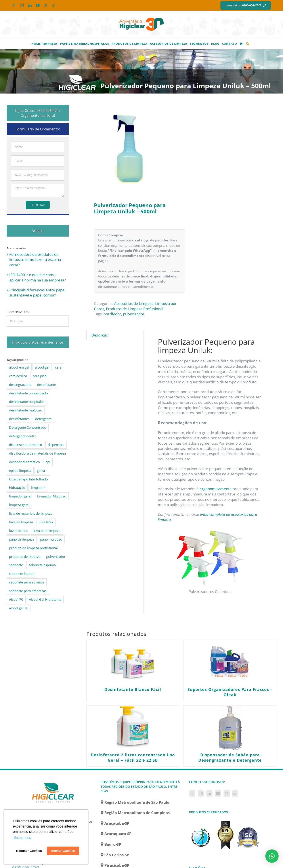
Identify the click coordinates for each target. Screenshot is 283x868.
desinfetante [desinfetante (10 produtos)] (47, 384)
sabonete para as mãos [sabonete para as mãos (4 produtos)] (27, 582)
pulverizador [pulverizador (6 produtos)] (56, 556)
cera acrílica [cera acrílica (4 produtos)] (18, 376)
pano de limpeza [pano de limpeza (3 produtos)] (22, 539)
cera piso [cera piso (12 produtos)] (40, 376)
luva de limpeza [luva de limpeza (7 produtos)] (21, 522)
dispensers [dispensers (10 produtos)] (56, 445)
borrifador (112, 314)
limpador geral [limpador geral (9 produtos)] (20, 496)
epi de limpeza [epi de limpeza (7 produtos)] (20, 470)
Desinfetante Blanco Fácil (133, 689)
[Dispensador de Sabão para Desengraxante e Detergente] (230, 728)
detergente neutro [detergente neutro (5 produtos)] (23, 436)
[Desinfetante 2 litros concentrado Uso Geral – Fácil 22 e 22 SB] (133, 728)
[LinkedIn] (209, 793)
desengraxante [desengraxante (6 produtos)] (20, 384)
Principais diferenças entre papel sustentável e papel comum (37, 293)
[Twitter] (227, 793)
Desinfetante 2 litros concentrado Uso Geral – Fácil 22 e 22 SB (133, 757)
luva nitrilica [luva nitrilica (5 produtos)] (18, 531)
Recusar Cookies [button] (29, 851)
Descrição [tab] (100, 335)
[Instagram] (201, 793)
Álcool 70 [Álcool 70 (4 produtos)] (16, 599)
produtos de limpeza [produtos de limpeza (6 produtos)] (25, 556)
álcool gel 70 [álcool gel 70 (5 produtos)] (19, 608)
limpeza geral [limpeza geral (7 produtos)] (19, 505)
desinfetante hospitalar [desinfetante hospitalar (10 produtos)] (27, 401)
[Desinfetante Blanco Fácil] (133, 662)
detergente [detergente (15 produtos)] (43, 419)
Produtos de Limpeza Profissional (135, 309)
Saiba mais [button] (22, 838)
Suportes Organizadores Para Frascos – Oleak (230, 692)
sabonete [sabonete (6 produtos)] (16, 565)
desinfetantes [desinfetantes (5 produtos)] (19, 419)
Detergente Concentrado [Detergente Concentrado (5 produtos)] (28, 427)
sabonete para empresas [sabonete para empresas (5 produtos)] (28, 591)
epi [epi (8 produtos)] (48, 462)
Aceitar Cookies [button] (63, 851)
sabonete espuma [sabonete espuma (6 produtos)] (42, 565)
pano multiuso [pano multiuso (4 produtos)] (51, 539)
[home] (53, 782)
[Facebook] (192, 793)
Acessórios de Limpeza (134, 303)
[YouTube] (218, 793)
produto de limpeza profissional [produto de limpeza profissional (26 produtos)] (33, 548)
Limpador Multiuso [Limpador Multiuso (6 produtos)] (52, 496)
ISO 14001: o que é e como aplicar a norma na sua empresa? (37, 277)
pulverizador (134, 314)
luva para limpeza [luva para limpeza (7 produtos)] (47, 531)
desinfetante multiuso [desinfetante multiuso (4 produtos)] (26, 410)
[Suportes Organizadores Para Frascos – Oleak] (230, 662)
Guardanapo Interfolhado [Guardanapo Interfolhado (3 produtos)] (28, 479)
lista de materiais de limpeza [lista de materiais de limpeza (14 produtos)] (31, 513)
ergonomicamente (216, 489)
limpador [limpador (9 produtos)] (38, 488)
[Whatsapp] (235, 793)
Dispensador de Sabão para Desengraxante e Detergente (230, 757)
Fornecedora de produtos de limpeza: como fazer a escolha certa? (35, 260)
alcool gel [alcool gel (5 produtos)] (42, 367)
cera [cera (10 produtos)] (58, 367)
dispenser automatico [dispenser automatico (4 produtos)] (26, 445)
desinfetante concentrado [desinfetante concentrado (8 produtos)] (28, 393)
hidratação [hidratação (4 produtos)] (17, 488)
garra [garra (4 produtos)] (41, 470)
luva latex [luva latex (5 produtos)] (46, 522)
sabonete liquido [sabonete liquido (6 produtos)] (22, 574)
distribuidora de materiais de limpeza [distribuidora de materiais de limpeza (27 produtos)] (37, 453)
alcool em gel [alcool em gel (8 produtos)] (19, 367)
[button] (248, 43)
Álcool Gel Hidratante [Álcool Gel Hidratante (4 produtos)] (45, 599)
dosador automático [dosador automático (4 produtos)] (24, 462)
